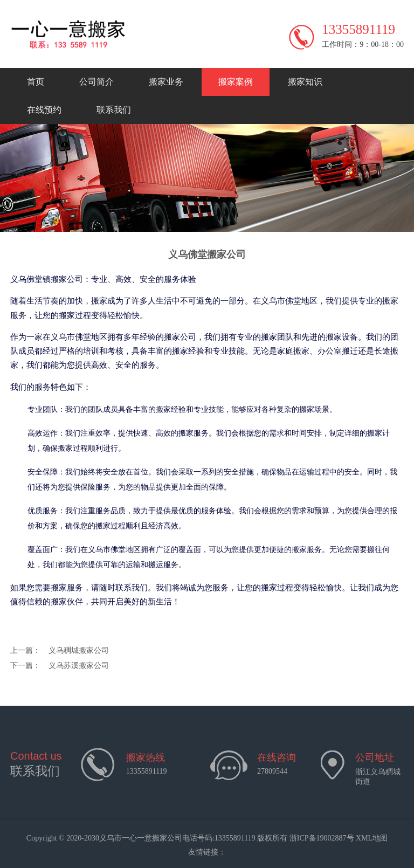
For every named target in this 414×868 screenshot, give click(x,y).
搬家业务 (166, 82)
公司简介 (96, 82)
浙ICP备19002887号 (322, 838)
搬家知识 (305, 82)
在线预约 (44, 110)
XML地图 (372, 838)
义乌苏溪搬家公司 (79, 666)
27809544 (272, 771)
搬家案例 (236, 82)
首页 (36, 82)
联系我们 (114, 110)
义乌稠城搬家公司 (79, 650)
